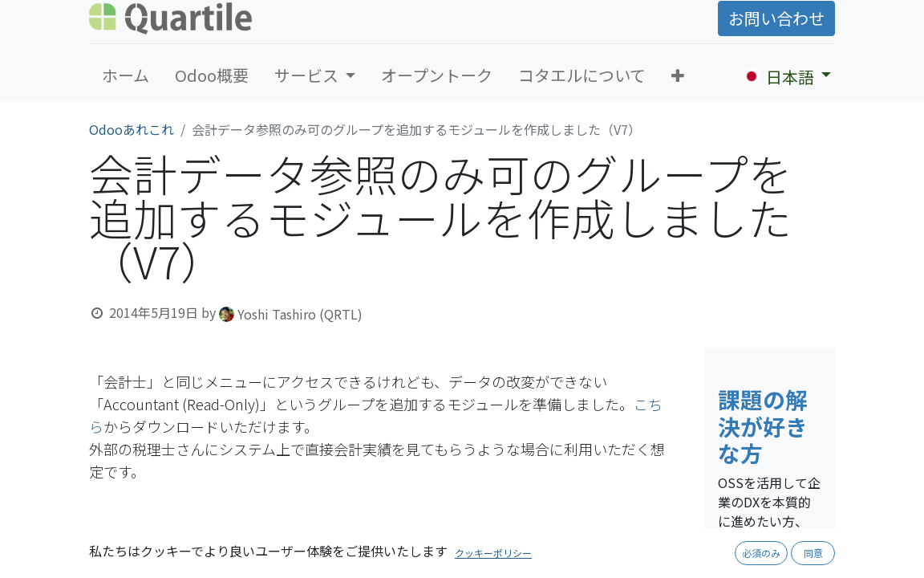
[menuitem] (126, 75)
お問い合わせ (776, 18)
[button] (678, 75)
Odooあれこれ (132, 129)
